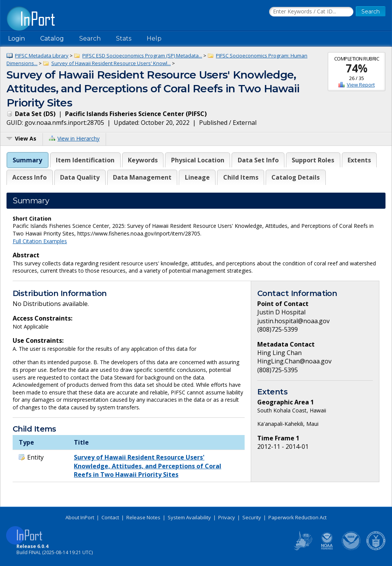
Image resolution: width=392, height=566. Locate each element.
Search (90, 38)
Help (154, 38)
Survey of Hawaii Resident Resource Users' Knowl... (111, 63)
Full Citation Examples (40, 241)
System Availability (189, 517)
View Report (361, 85)
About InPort (80, 517)
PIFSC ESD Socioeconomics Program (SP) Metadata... (142, 56)
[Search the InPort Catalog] (311, 12)
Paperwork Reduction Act (297, 517)
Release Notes (143, 517)
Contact (110, 517)
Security (252, 517)
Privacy (227, 517)
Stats (124, 38)
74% (357, 68)
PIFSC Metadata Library (42, 56)
